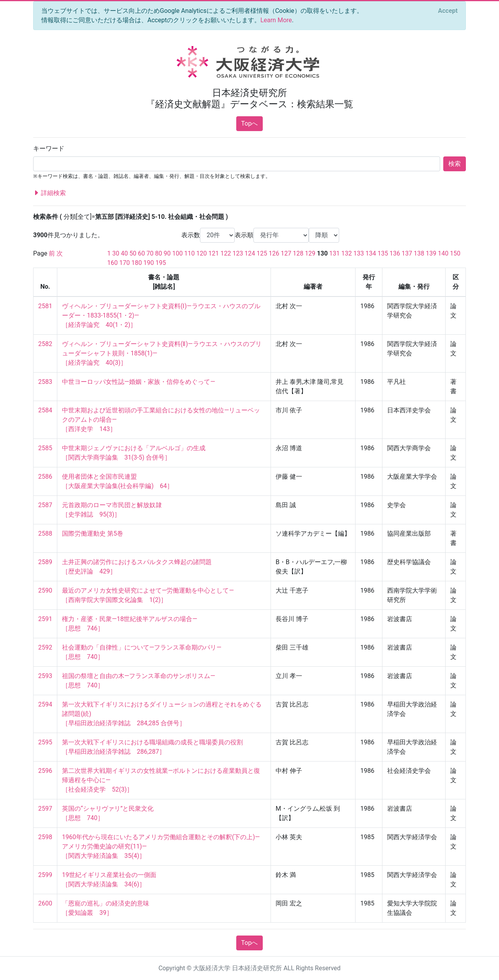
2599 (45, 875)
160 (112, 263)
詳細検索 (50, 193)
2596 (45, 771)
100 (178, 253)
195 (161, 263)
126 (274, 253)
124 (250, 253)
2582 (45, 344)
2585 (45, 448)
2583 (45, 382)
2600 (45, 903)
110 (190, 253)
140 (443, 253)
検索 (455, 164)
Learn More (276, 20)
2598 (45, 837)
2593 (45, 676)
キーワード (49, 148)
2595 (45, 742)
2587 (45, 505)
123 (238, 253)
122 (226, 253)
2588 (45, 533)
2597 (45, 809)
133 (359, 253)
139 (431, 253)
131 (335, 253)
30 (116, 253)
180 (137, 263)
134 (371, 253)
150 (455, 253)
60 (142, 253)
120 (202, 253)
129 (310, 253)
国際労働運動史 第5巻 (93, 533)
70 (150, 253)
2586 (45, 477)
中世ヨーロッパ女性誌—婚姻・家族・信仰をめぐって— (139, 382)
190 (149, 263)
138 (419, 253)
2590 (45, 590)
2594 (45, 704)
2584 (45, 410)
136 (395, 253)
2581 (45, 306)
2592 (45, 647)
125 (262, 253)
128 (298, 253)
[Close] (448, 11)
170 (125, 263)
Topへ (250, 123)
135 (383, 253)
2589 (45, 562)
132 (347, 253)
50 (133, 253)
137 (407, 253)
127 (286, 253)
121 (214, 253)
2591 (45, 619)
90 (167, 253)
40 (124, 253)
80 (159, 253)
